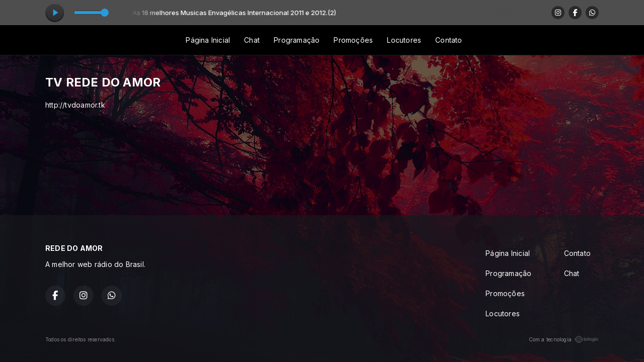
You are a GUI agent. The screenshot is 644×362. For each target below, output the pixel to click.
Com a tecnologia (564, 339)
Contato (449, 40)
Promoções (353, 40)
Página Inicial (208, 40)
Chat (252, 40)
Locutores (404, 40)
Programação (297, 40)
